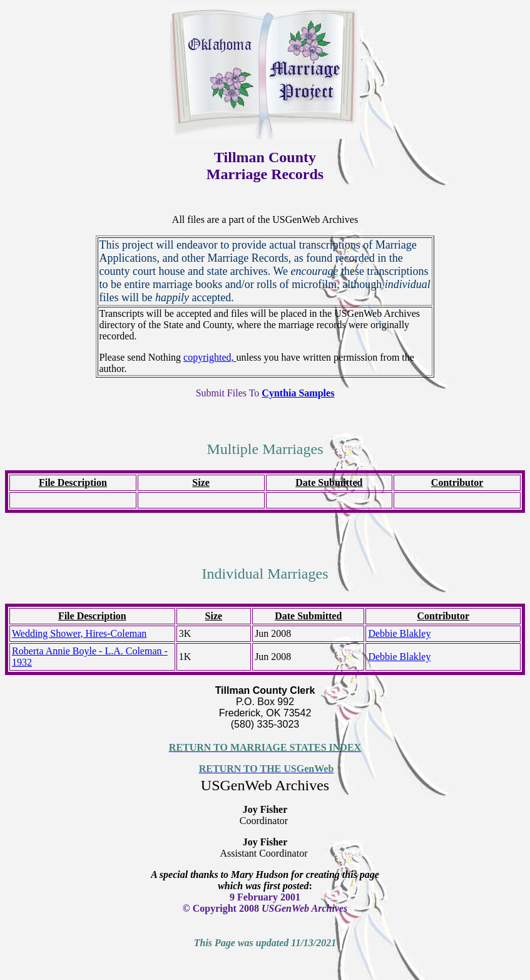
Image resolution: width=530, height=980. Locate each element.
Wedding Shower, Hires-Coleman (79, 633)
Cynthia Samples (298, 393)
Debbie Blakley (399, 633)
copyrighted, (210, 357)
